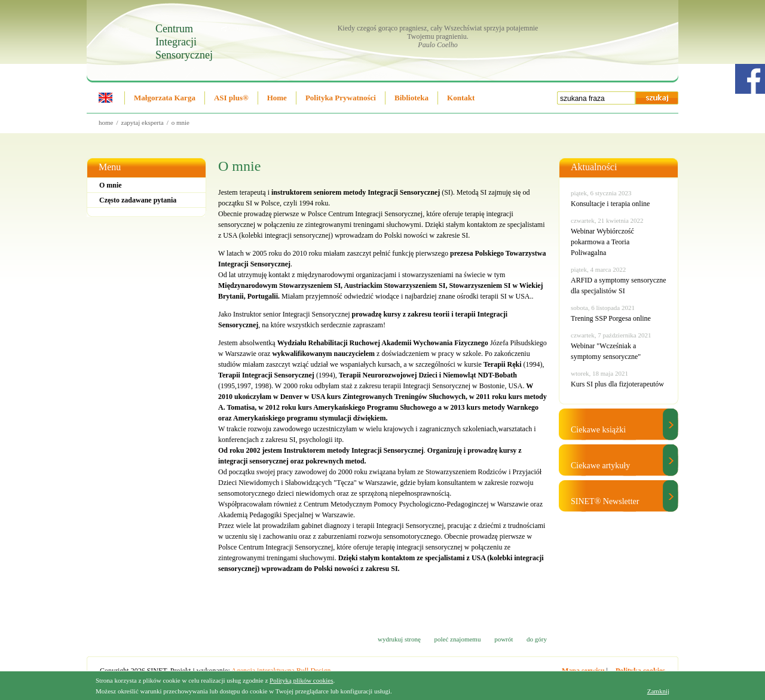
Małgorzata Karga (165, 98)
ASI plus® (231, 98)
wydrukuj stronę (399, 639)
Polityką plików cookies (301, 680)
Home (277, 98)
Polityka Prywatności (341, 98)
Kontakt (461, 98)
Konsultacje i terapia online (610, 204)
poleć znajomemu (458, 639)
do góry (537, 639)
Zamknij (658, 691)
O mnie (180, 122)
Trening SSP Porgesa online (611, 318)
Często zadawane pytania (138, 200)
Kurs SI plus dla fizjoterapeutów (617, 384)
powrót (504, 639)
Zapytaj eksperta (143, 122)
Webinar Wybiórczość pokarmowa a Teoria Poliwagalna (602, 242)
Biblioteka (411, 98)
